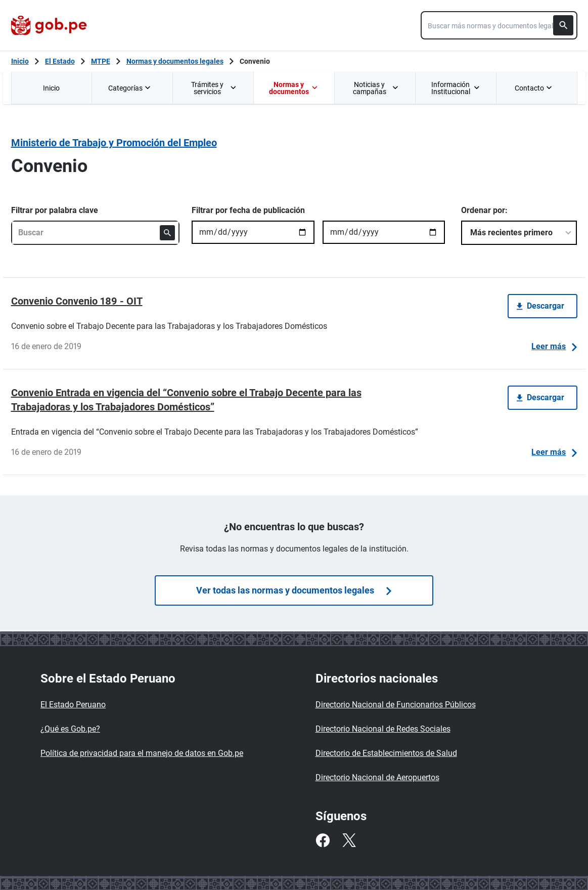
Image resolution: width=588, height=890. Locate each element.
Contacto (534, 88)
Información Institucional (456, 88)
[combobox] (499, 25)
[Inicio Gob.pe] (20, 61)
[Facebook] (323, 840)
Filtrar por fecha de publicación (248, 210)
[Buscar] (563, 25)
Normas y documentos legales (175, 61)
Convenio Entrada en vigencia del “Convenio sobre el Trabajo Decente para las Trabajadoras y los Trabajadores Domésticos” (186, 400)
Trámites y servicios (214, 88)
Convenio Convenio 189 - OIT (77, 301)
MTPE (101, 61)
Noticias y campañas (376, 88)
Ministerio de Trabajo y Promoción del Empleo (114, 143)
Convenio (255, 61)
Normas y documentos (293, 88)
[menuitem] (52, 88)
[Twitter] (349, 840)
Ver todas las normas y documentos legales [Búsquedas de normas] (294, 590)
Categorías (130, 88)
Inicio (51, 88)
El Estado (60, 61)
